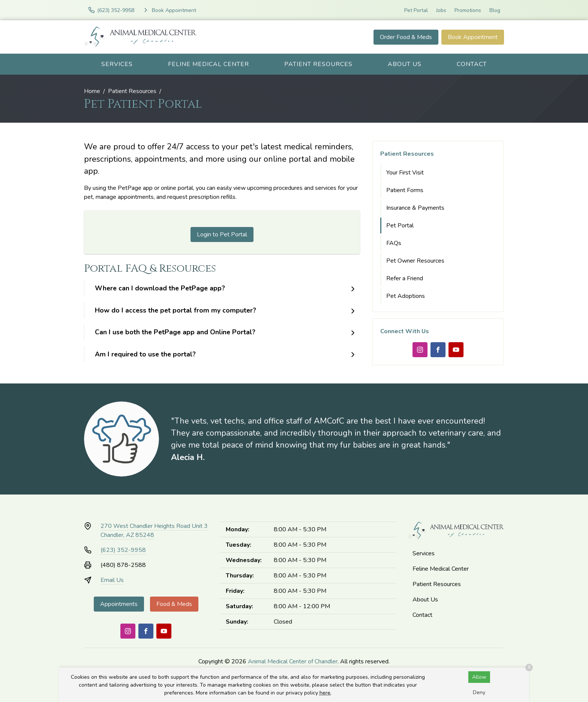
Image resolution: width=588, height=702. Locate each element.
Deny (479, 692)
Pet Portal (416, 10)
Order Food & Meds (406, 37)
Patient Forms (405, 190)
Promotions (468, 10)
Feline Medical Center (208, 64)
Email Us (112, 580)
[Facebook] (438, 350)
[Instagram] (420, 350)
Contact (472, 64)
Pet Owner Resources (415, 261)
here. (325, 693)
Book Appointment (473, 37)
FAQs (394, 243)
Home (92, 91)
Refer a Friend (405, 278)
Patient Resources (318, 64)
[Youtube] (456, 350)
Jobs (441, 10)
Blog (495, 10)
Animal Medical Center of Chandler (293, 661)
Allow (479, 677)
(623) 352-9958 (123, 550)
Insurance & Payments (415, 208)
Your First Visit (405, 173)
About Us (405, 64)
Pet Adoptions (406, 296)
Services (117, 64)
